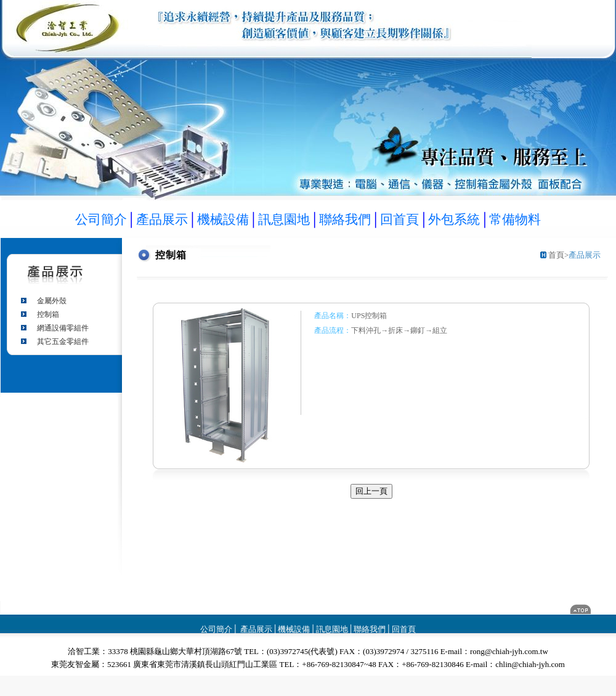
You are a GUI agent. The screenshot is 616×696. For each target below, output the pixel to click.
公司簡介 (216, 629)
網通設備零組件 (63, 328)
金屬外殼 (52, 301)
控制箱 (48, 314)
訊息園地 (332, 629)
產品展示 (255, 629)
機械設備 (294, 629)
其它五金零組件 (63, 342)
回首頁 (404, 629)
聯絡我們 (370, 629)
